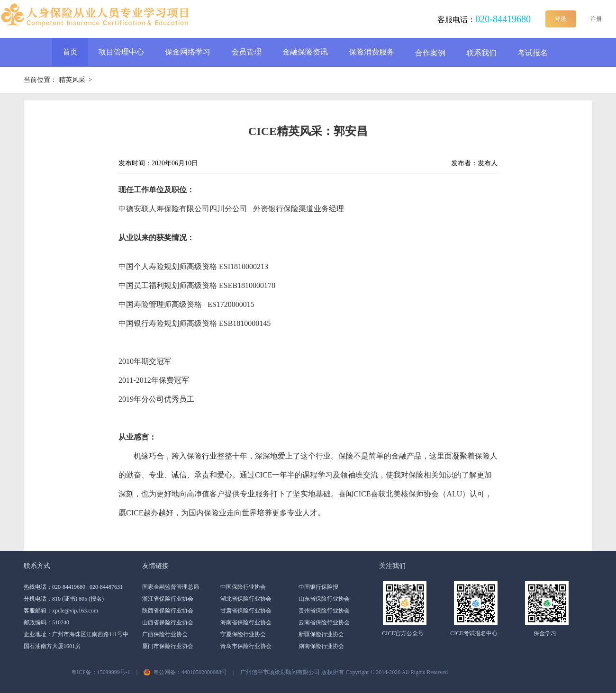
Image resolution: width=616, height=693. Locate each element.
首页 (70, 52)
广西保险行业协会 (165, 634)
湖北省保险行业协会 (246, 599)
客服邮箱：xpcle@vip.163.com (61, 611)
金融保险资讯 (305, 52)
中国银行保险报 (318, 587)
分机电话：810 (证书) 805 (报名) (64, 599)
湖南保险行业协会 (321, 646)
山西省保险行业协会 (168, 622)
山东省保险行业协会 (324, 599)
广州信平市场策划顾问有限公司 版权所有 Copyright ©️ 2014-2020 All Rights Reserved (344, 672)
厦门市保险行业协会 (168, 646)
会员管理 (246, 52)
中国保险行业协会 (243, 587)
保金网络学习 (188, 52)
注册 (596, 19)
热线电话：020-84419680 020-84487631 (73, 587)
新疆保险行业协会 (321, 634)
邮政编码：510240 (46, 622)
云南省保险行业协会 (324, 622)
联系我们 (481, 53)
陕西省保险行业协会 (168, 611)
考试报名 (533, 53)
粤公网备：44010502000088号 (190, 672)
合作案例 (430, 53)
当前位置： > (58, 80)
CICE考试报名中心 (474, 633)
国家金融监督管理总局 (171, 587)
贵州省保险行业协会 (324, 611)
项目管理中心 (121, 52)
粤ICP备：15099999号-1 (101, 672)
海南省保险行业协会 (246, 622)
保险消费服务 (371, 52)
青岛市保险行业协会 (246, 646)
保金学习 (545, 633)
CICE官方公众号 (403, 633)
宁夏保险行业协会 (243, 634)
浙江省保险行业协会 (168, 599)
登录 (561, 19)
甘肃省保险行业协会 (246, 611)
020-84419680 (503, 19)
